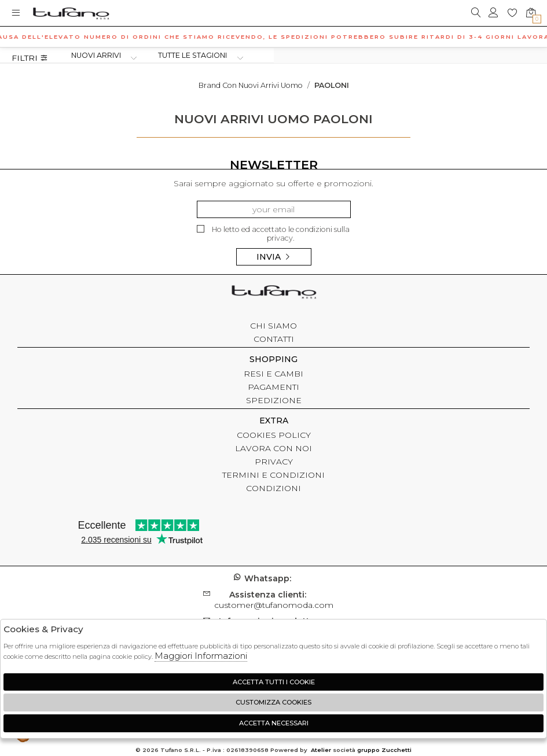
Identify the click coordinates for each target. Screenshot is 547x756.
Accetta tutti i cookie (274, 682)
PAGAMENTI (273, 387)
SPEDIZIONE (274, 400)
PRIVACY (274, 462)
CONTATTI (274, 339)
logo (71, 13)
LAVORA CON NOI (273, 448)
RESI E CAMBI (273, 374)
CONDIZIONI (273, 488)
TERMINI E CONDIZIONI (273, 475)
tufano (274, 293)
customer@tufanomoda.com (274, 600)
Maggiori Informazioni (201, 656)
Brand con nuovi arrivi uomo (251, 85)
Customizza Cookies (273, 702)
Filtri (30, 58)
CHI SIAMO (273, 326)
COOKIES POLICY (274, 435)
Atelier (321, 750)
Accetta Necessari (274, 723)
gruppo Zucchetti (384, 750)
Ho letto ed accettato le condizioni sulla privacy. (273, 234)
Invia (274, 257)
